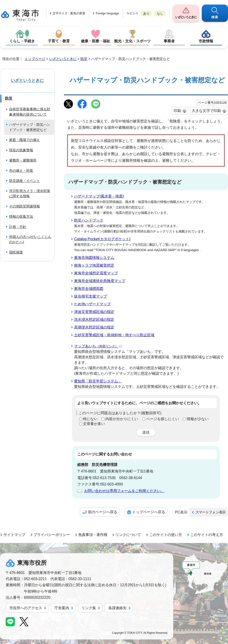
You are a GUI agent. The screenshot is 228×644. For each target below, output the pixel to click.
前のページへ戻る (103, 512)
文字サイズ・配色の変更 (69, 13)
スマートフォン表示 (210, 512)
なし (160, 13)
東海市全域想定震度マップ (96, 273)
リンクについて (128, 535)
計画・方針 (18, 227)
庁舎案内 (62, 608)
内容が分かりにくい (122, 419)
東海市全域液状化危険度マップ (100, 281)
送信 (146, 432)
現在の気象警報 (21, 150)
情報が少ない (198, 419)
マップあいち (98, 346)
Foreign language (107, 13)
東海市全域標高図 (89, 289)
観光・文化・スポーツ (132, 41)
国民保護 (16, 252)
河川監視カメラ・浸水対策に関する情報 (30, 193)
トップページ (35, 59)
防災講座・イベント (25, 181)
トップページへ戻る (149, 512)
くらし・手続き (22, 41)
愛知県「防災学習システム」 (98, 381)
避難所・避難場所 (23, 160)
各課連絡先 (117, 608)
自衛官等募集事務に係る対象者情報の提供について (30, 112)
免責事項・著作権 (93, 535)
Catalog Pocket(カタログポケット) (102, 239)
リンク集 (89, 608)
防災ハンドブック (89, 220)
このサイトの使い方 (166, 535)
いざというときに (186, 17)
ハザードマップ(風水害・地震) (99, 196)
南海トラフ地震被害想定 (94, 265)
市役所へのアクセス (26, 608)
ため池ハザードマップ (92, 304)
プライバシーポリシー (52, 535)
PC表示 (181, 512)
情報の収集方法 (21, 216)
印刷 (177, 111)
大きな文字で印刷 (206, 111)
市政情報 (206, 41)
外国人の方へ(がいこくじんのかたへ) (30, 239)
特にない (90, 419)
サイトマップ (14, 535)
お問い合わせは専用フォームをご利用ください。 (124, 491)
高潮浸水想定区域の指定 (94, 327)
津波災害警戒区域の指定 (94, 312)
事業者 (169, 41)
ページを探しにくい (163, 419)
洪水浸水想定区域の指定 (94, 319)
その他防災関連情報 (25, 206)
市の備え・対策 (21, 170)
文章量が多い (94, 424)
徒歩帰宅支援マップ (91, 296)
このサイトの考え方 (207, 535)
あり (146, 13)
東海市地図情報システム (94, 258)
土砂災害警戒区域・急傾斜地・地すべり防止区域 (114, 335)
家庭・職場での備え (25, 140)
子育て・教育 (59, 41)
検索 (215, 17)
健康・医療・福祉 (96, 41)
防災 (84, 59)
